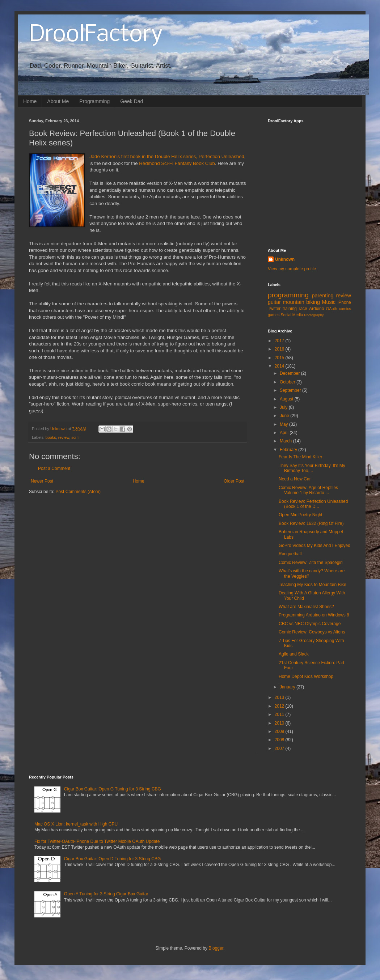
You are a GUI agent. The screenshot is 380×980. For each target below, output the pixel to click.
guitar (274, 302)
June (285, 416)
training (290, 309)
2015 (280, 358)
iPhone (344, 302)
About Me (58, 101)
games (274, 315)
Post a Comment (54, 468)
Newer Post (42, 481)
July (284, 407)
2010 (280, 723)
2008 (280, 740)
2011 (280, 714)
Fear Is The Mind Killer (301, 457)
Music (329, 302)
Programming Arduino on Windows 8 (314, 615)
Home (30, 101)
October (288, 382)
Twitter (274, 309)
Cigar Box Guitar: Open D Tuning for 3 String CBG (112, 859)
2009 (280, 731)
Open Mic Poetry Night (301, 515)
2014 (280, 366)
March (286, 441)
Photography (314, 315)
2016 (280, 349)
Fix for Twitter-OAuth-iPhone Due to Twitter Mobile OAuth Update (97, 841)
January (288, 687)
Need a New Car (295, 479)
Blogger (216, 948)
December (290, 373)
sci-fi (75, 437)
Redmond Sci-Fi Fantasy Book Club (177, 163)
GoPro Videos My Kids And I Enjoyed (314, 546)
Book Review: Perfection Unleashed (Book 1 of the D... (313, 504)
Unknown (285, 259)
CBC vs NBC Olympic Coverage (310, 624)
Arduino (316, 309)
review (64, 437)
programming (288, 295)
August (287, 399)
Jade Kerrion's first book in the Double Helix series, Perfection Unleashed (167, 156)
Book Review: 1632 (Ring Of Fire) (311, 523)
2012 (280, 706)
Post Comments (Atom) (78, 492)
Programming (94, 101)
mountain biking (301, 302)
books (51, 437)
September (291, 390)
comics (345, 309)
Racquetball (290, 554)
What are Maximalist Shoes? (306, 607)
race (303, 309)
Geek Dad (132, 101)
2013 (280, 697)
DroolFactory (96, 35)
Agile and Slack (294, 654)
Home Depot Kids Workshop (306, 676)
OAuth (332, 309)
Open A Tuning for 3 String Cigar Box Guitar (106, 894)
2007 (280, 748)
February (289, 450)
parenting (322, 296)
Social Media (292, 315)
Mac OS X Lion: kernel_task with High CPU (76, 824)
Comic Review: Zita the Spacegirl (311, 563)
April (285, 433)
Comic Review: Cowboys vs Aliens (312, 632)
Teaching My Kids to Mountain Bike (313, 585)
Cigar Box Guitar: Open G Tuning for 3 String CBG (113, 789)
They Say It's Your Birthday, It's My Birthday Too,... (312, 468)
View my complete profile (292, 269)
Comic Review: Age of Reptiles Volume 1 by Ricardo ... (308, 490)
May (284, 424)
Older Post (234, 481)
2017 (280, 341)
